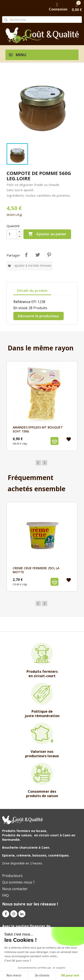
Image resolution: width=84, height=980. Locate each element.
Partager (26, 255)
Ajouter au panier (47, 234)
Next (45, 463)
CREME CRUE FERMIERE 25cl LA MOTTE (36, 570)
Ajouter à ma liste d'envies (30, 265)
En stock (20, 308)
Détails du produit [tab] (32, 291)
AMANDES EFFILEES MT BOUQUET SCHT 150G (38, 429)
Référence (22, 302)
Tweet (38, 255)
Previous (38, 463)
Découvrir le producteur (38, 316)
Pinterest (49, 255)
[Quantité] (12, 234)
